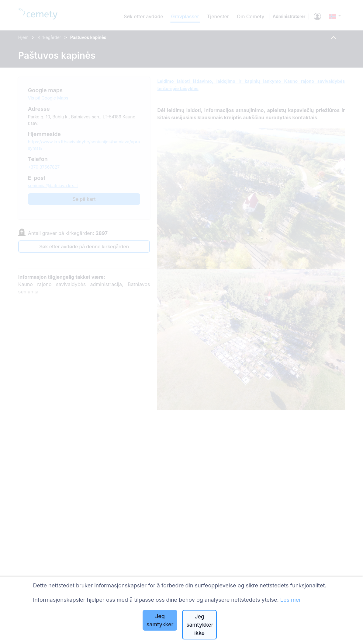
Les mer (291, 600)
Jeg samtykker (160, 620)
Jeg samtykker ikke (200, 625)
